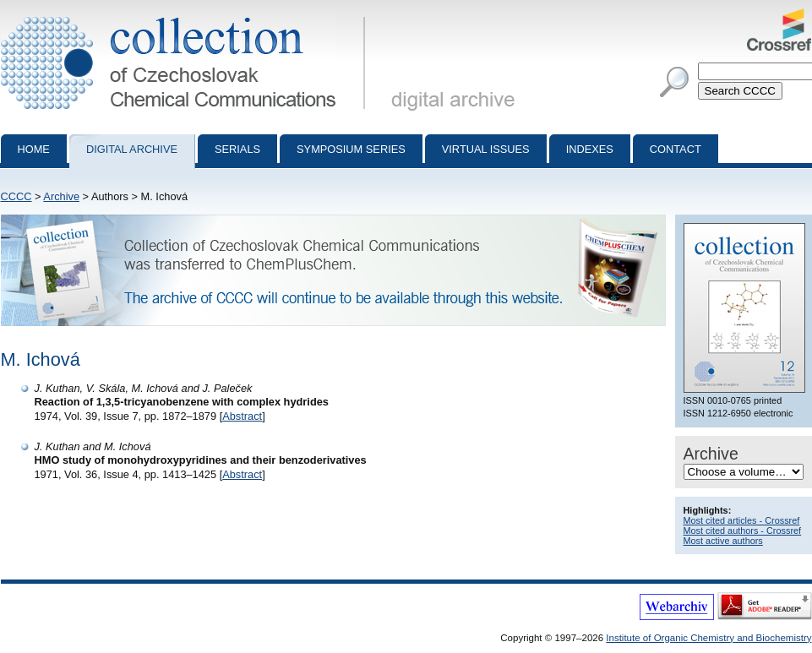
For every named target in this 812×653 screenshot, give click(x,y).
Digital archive (132, 149)
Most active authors (723, 541)
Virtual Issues (486, 149)
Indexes (590, 149)
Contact (676, 149)
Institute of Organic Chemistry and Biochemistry (708, 638)
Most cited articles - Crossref (742, 520)
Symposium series (351, 149)
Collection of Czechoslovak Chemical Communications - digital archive (186, 15)
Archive (61, 196)
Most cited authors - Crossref (743, 531)
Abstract (242, 416)
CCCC (16, 196)
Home (34, 149)
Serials (237, 149)
